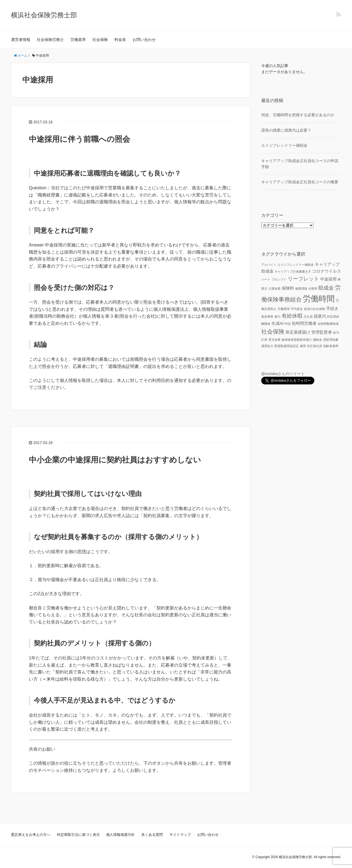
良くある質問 (152, 835)
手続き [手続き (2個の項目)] (332, 308)
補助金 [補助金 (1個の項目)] (317, 340)
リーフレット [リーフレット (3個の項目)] (303, 279)
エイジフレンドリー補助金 (284, 145)
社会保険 (100, 40)
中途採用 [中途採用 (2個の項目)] (328, 279)
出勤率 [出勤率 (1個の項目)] (313, 289)
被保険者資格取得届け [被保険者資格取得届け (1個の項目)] (297, 340)
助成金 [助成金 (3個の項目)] (326, 288)
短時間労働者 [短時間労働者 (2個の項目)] (304, 323)
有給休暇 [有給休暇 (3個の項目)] (292, 316)
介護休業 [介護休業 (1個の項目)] (274, 289)
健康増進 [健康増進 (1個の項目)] (301, 289)
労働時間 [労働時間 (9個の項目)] (319, 299)
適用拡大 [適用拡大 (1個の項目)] (267, 346)
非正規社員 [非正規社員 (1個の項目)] (314, 346)
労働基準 (78, 40)
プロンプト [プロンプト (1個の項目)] (279, 279)
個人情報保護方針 (120, 835)
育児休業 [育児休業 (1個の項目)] (274, 340)
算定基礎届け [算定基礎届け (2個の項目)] (298, 332)
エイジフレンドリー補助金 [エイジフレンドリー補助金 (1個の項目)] (296, 265)
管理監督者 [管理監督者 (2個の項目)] (322, 332)
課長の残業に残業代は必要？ (286, 130)
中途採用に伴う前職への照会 (79, 139)
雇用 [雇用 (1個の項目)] (303, 346)
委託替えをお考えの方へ (31, 835)
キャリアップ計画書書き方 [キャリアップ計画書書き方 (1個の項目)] (293, 271)
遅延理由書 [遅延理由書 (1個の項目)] (331, 340)
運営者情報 (21, 40)
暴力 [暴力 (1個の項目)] (277, 317)
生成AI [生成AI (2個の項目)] (278, 323)
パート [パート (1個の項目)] (266, 279)
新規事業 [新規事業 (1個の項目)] (267, 317)
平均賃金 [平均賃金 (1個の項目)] (297, 309)
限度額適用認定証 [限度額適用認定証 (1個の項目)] (287, 346)
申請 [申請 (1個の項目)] (288, 324)
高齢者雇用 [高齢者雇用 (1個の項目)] (331, 346)
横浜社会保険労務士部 (44, 15)
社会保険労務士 (50, 40)
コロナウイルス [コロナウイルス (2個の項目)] (327, 271)
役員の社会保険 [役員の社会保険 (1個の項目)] (314, 309)
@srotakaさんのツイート (283, 374)
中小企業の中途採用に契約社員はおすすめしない (115, 460)
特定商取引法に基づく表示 (78, 835)
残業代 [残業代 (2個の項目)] (320, 316)
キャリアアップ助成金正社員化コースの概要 (300, 182)
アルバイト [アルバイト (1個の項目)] (269, 265)
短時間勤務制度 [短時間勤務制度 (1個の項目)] (328, 324)
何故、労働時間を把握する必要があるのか (298, 115)
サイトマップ (180, 835)
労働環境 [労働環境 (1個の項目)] (284, 309)
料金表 (120, 40)
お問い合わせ (144, 40)
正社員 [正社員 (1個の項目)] (308, 317)
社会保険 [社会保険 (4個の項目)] (273, 332)
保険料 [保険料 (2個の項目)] (288, 288)
